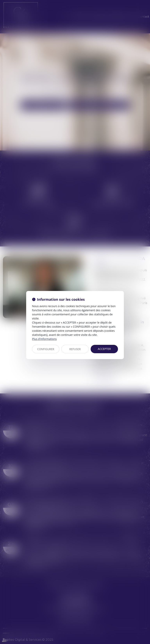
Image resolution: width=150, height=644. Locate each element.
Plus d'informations (44, 339)
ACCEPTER (104, 349)
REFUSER (75, 349)
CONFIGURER (46, 349)
